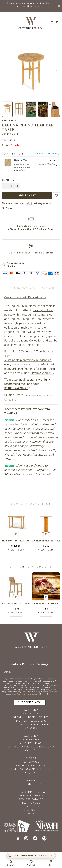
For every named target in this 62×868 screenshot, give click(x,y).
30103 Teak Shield (16, 388)
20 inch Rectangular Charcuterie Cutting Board (46, 604)
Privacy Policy (46, 694)
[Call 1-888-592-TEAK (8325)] (31, 856)
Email (7, 672)
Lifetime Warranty (42, 373)
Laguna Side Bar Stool (39, 315)
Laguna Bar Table (16, 332)
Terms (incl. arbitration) (28, 694)
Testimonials (31, 803)
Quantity (8, 180)
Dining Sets (32, 345)
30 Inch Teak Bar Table (46, 541)
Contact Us (31, 806)
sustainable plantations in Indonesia (28, 360)
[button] (2, 6)
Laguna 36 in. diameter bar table (31, 306)
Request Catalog (31, 799)
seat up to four (43, 310)
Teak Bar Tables (45, 395)
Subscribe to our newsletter (25, 3)
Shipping (31, 781)
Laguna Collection (30, 340)
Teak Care (31, 810)
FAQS (31, 814)
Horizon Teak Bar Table (16, 541)
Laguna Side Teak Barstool (16, 604)
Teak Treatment (13, 154)
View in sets (16, 550)
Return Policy (31, 784)
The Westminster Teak (31, 792)
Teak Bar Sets (10, 400)
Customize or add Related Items (25, 297)
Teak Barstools (30, 395)
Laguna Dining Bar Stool (26, 319)
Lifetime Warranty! (31, 796)
